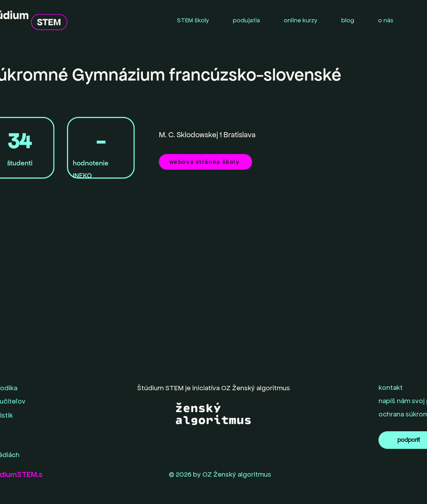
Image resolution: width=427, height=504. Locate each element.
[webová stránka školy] (205, 162)
